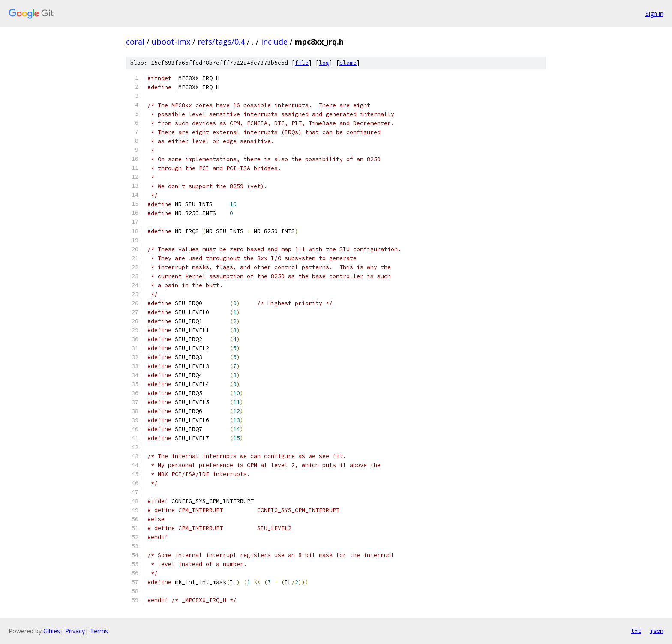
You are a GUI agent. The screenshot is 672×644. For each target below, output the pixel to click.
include (274, 42)
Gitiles (52, 631)
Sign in (654, 13)
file (302, 63)
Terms (99, 631)
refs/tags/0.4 (221, 42)
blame (348, 63)
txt (636, 631)
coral (135, 42)
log (324, 63)
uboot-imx (171, 42)
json (657, 631)
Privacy (75, 631)
